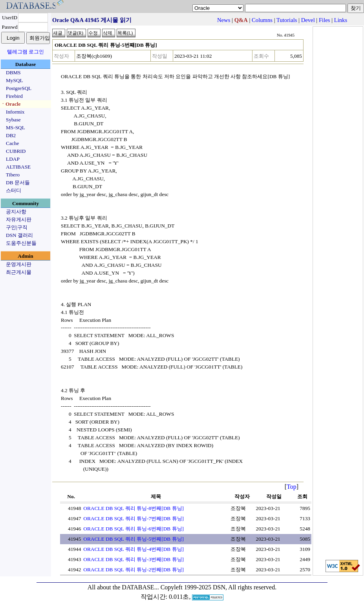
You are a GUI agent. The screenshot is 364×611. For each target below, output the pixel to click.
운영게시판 (19, 264)
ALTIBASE (18, 167)
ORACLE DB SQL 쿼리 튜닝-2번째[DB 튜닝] (134, 570)
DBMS (13, 72)
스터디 (14, 190)
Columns (262, 20)
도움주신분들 (21, 243)
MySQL (15, 80)
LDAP (13, 159)
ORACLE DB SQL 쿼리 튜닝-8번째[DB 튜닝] (134, 508)
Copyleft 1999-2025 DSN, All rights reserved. (219, 587)
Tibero (13, 175)
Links (341, 20)
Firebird (14, 96)
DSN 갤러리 (19, 235)
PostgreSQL (19, 88)
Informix (15, 112)
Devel (308, 20)
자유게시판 (19, 219)
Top (292, 487)
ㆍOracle (10, 104)
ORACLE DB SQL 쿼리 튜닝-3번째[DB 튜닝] (134, 559)
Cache (12, 143)
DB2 (11, 135)
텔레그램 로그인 (26, 52)
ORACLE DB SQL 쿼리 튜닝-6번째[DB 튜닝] (134, 529)
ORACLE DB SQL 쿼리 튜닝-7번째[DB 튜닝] (134, 518)
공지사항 (16, 212)
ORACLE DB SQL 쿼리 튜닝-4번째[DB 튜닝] (134, 549)
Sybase (13, 120)
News (224, 20)
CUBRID (16, 151)
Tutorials (287, 20)
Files (325, 20)
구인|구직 (17, 227)
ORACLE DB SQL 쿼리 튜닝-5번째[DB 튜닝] (134, 539)
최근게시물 (19, 272)
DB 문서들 (18, 183)
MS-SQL (16, 128)
